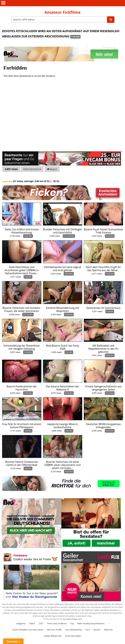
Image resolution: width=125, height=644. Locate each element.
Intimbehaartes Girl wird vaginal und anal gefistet (63, 269)
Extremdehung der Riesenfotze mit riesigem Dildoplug (22, 347)
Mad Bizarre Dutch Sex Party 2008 (62, 347)
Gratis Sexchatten (73, 636)
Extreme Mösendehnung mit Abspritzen (62, 310)
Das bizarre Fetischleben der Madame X (62, 388)
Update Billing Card (53, 636)
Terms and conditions (57, 624)
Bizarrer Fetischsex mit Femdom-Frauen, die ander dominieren (22, 310)
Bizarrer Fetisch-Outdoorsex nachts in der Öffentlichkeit (22, 463)
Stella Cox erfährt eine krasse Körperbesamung (22, 231)
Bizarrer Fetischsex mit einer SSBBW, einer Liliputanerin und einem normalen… (62, 465)
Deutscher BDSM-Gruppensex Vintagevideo (103, 426)
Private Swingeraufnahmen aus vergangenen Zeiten (103, 388)
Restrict (97, 630)
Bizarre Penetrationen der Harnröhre (22, 388)
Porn (88, 630)
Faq (72, 624)
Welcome (108, 630)
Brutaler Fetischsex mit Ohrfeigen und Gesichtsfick (62, 231)
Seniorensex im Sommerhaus (103, 308)
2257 (41, 624)
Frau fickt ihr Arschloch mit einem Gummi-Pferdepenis (22, 426)
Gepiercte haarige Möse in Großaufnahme (62, 426)
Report (52, 169)
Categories (21, 624)
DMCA (32, 624)
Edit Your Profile (54, 630)
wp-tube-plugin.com (72, 619)
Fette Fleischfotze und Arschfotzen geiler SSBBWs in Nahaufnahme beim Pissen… (22, 270)
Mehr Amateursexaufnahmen (91, 624)
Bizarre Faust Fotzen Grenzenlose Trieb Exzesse (103, 231)
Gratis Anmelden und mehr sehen (28, 630)
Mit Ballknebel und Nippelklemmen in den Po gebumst (103, 349)
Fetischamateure (32, 169)
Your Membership (74, 630)
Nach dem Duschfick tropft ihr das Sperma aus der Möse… (103, 269)
